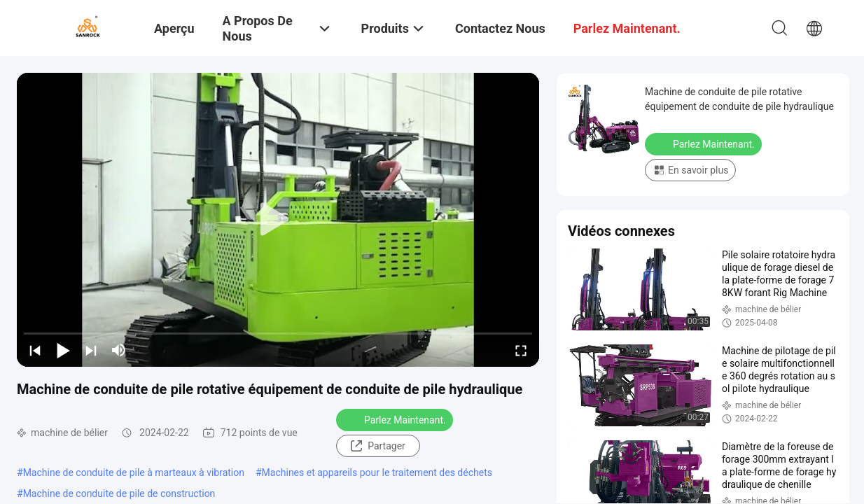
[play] (278, 220)
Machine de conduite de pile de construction (119, 493)
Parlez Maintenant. (396, 419)
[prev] (35, 350)
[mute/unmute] (119, 350)
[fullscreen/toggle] (521, 350)
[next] (91, 350)
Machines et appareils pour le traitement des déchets (377, 472)
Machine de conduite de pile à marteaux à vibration (134, 472)
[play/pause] (63, 350)
